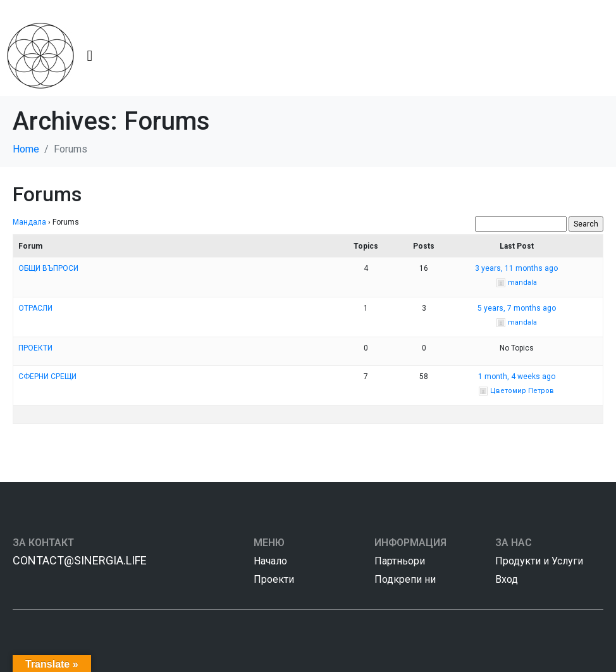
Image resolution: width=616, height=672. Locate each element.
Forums (47, 194)
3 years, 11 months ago (516, 268)
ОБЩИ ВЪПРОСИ (48, 268)
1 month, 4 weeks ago (517, 376)
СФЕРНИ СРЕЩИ (47, 376)
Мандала (29, 222)
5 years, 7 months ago (517, 308)
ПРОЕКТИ (35, 348)
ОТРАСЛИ (35, 308)
